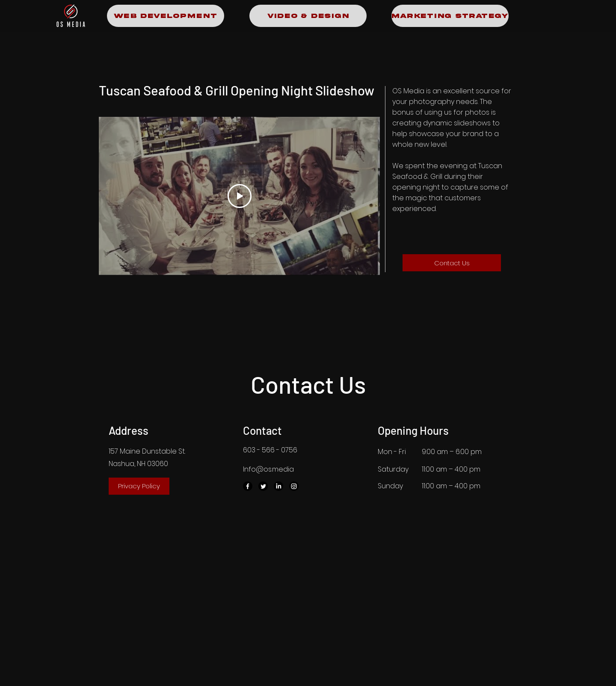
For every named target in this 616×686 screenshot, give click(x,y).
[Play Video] (240, 196)
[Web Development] (166, 16)
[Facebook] (248, 486)
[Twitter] (263, 486)
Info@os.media (268, 469)
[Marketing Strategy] (450, 16)
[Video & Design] (308, 16)
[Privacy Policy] (139, 486)
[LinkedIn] (278, 486)
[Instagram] (294, 486)
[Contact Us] (452, 263)
